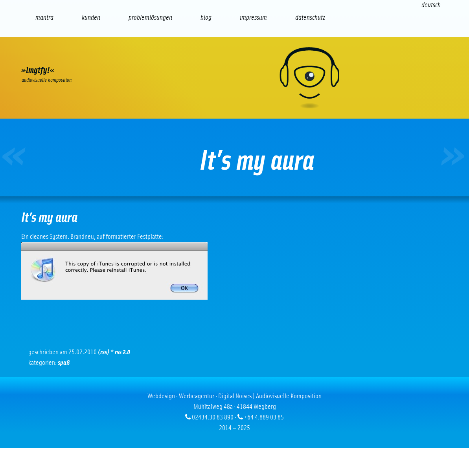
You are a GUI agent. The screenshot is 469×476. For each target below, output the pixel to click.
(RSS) (104, 352)
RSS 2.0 (122, 352)
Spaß (64, 363)
